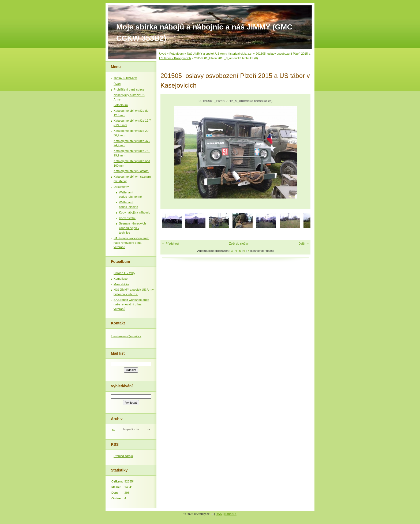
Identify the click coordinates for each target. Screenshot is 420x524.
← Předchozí (170, 244)
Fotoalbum (177, 54)
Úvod (163, 54)
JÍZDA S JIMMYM (125, 78)
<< (114, 429)
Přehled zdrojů (123, 456)
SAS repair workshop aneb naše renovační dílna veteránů (131, 243)
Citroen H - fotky (124, 273)
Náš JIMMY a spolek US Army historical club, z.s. (220, 54)
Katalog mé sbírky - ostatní (131, 171)
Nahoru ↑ (230, 514)
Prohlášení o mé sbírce (129, 89)
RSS (219, 514)
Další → (304, 244)
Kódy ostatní (127, 218)
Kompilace (121, 279)
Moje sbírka (121, 284)
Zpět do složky (239, 244)
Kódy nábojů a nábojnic (134, 212)
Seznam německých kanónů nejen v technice (132, 228)
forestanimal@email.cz (126, 336)
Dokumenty (121, 187)
